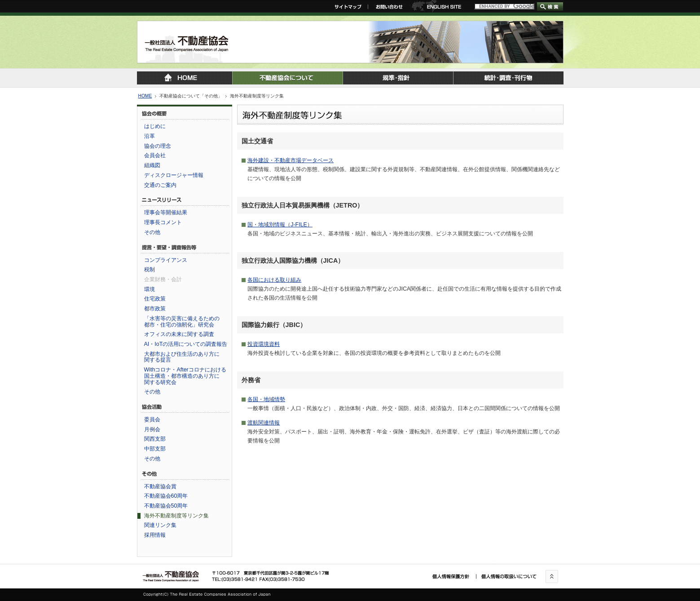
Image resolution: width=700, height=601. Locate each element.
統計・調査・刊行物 (508, 78)
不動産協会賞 (160, 486)
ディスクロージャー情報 (174, 175)
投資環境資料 (264, 344)
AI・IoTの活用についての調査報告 (186, 344)
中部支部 (155, 449)
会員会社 (155, 155)
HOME (145, 96)
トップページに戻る (185, 78)
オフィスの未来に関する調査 (179, 334)
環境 (150, 289)
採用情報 (155, 535)
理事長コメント (163, 222)
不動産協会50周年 (166, 506)
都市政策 (155, 309)
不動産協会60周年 (166, 496)
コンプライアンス (166, 260)
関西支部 (155, 439)
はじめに (155, 126)
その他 (152, 232)
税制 (150, 270)
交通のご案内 (160, 185)
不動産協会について (287, 78)
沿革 (150, 136)
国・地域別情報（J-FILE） (280, 225)
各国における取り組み (274, 280)
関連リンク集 (160, 525)
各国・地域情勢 (266, 399)
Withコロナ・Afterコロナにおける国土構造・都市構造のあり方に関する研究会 (185, 376)
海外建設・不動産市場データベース (291, 160)
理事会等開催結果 (166, 212)
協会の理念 (158, 146)
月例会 (152, 429)
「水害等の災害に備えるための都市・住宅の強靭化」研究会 (182, 322)
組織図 (152, 165)
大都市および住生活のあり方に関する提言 (182, 357)
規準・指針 (398, 78)
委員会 (152, 420)
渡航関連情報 (264, 423)
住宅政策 (155, 299)
